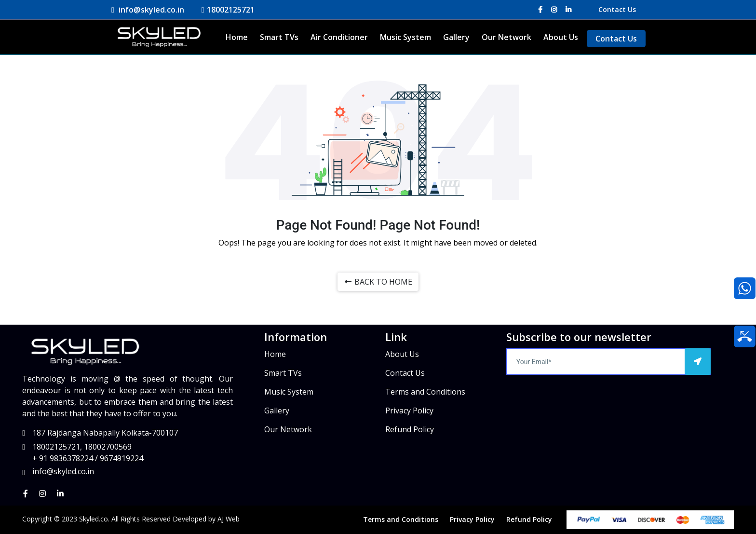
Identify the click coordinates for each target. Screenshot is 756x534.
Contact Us (617, 9)
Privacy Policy (409, 411)
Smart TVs (279, 37)
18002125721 (228, 10)
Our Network (506, 37)
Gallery (456, 37)
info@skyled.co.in (147, 10)
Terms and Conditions (425, 392)
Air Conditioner (339, 37)
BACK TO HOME (378, 282)
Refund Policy (410, 429)
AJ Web (229, 519)
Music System (405, 37)
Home (237, 37)
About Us (561, 37)
